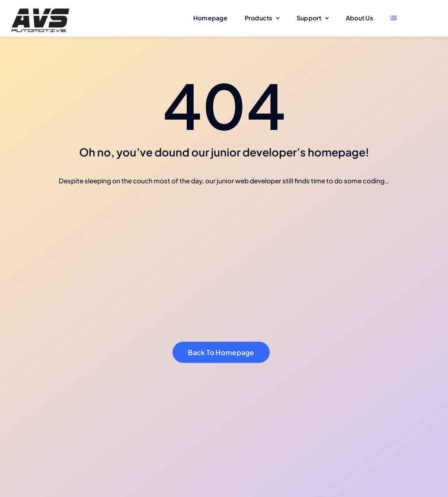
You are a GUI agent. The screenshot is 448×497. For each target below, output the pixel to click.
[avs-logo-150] (40, 7)
